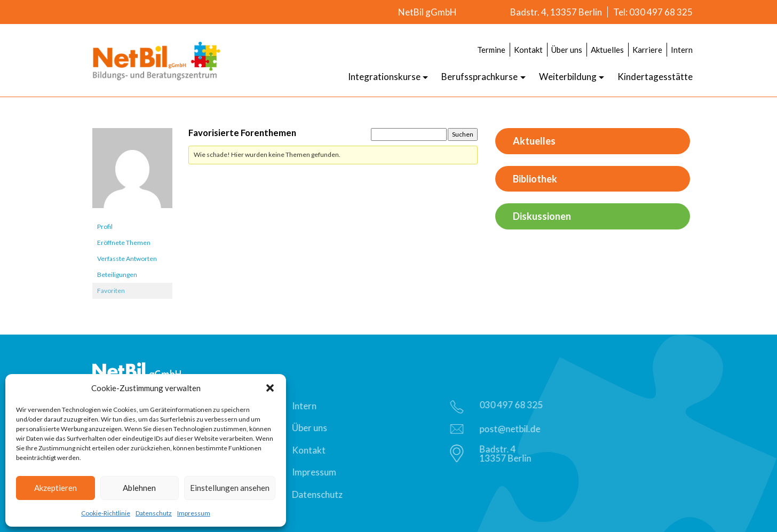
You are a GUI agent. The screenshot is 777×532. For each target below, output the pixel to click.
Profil (105, 227)
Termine (491, 50)
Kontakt (528, 50)
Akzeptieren (55, 488)
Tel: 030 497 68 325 (653, 12)
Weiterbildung (568, 77)
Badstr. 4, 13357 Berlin (556, 12)
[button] (270, 388)
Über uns (567, 50)
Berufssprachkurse (479, 77)
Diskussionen (542, 216)
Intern (682, 50)
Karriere (647, 50)
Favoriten (111, 291)
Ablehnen (139, 488)
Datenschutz (154, 513)
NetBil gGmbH (427, 12)
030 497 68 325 (498, 406)
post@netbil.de (497, 429)
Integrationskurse (384, 77)
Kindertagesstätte (655, 77)
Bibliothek (535, 179)
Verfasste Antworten (127, 259)
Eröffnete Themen (124, 243)
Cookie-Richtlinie (106, 513)
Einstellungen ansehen (230, 488)
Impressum (194, 513)
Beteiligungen (117, 275)
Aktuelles (607, 50)
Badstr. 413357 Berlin (493, 454)
